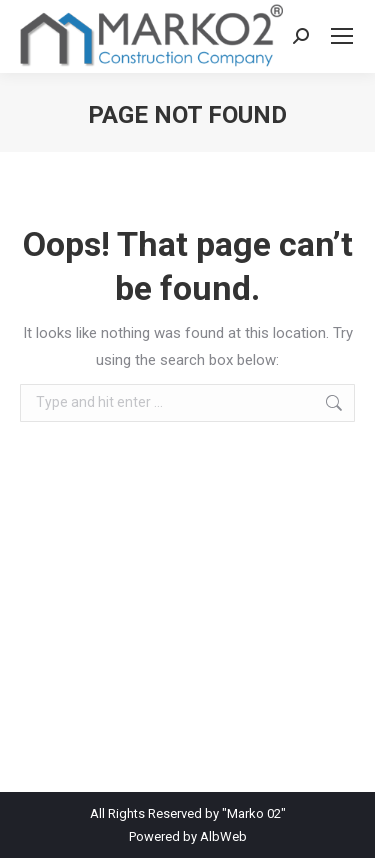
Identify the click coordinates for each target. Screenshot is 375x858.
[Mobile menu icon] (342, 36)
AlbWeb (223, 836)
